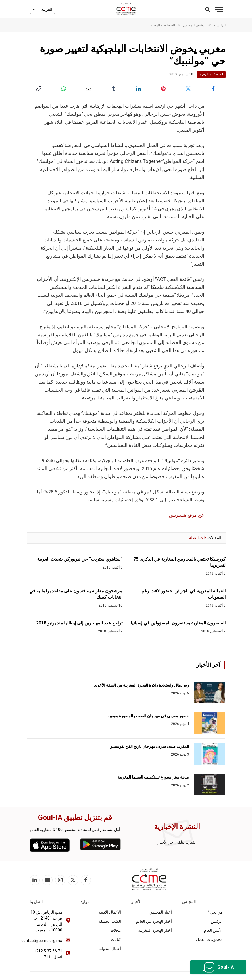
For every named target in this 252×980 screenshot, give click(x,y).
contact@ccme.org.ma (42, 941)
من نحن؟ (215, 912)
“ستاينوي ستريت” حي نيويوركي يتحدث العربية (80, 559)
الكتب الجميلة (110, 921)
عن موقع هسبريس (186, 515)
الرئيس (217, 921)
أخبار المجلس (161, 912)
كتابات (116, 939)
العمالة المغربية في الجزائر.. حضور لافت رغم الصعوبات (184, 594)
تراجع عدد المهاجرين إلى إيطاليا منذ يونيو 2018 (79, 623)
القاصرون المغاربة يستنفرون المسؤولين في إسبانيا (178, 623)
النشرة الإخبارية (177, 827)
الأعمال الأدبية (110, 912)
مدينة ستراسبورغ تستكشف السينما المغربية (153, 777)
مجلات (116, 930)
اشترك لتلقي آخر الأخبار (177, 842)
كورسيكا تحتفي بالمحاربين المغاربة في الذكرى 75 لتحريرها (179, 562)
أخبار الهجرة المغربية (155, 930)
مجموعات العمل (209, 939)
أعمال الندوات (110, 949)
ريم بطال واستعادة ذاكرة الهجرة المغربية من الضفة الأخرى (141, 685)
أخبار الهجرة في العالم (154, 921)
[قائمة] (219, 9)
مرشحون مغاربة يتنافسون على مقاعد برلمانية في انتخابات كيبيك (76, 594)
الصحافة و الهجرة (211, 74)
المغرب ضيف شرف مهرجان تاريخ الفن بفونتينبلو (150, 746)
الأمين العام (213, 930)
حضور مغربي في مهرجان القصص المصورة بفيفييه (148, 716)
